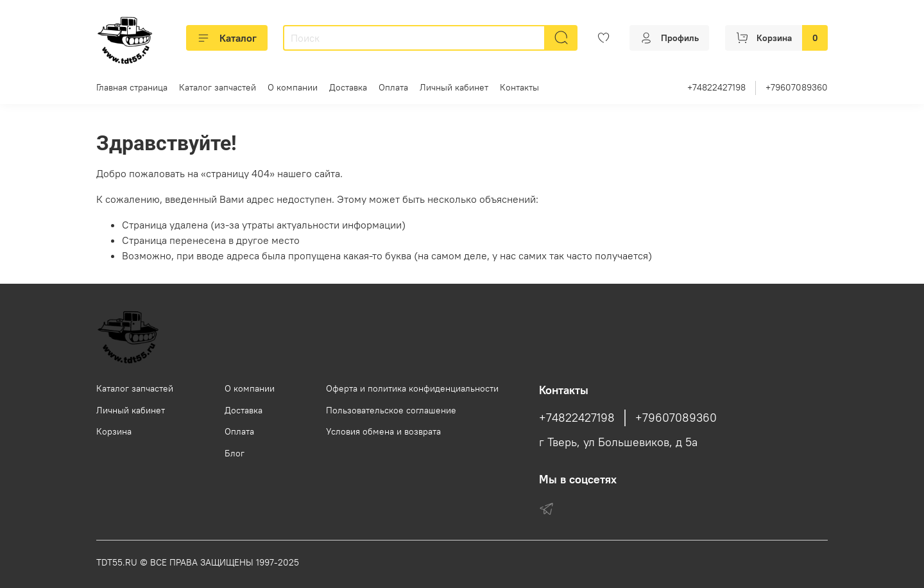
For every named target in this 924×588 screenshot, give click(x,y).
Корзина (114, 431)
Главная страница (132, 87)
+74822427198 (716, 87)
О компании (293, 87)
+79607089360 (797, 87)
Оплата (393, 87)
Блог (235, 453)
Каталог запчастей (218, 87)
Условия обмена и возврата (383, 431)
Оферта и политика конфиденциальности (412, 388)
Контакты (519, 87)
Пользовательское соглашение (391, 410)
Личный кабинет (454, 87)
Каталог (227, 38)
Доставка (348, 87)
